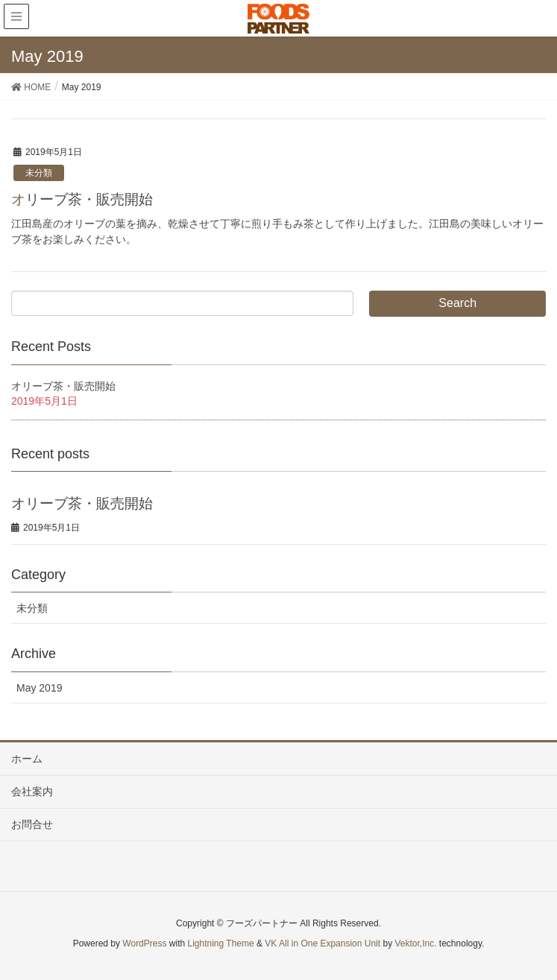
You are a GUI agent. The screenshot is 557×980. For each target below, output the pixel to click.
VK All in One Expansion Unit (322, 943)
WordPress (144, 943)
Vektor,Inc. (415, 943)
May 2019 (39, 688)
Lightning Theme (221, 943)
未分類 (39, 173)
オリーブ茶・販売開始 (82, 199)
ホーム (27, 759)
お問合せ (32, 824)
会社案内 (32, 791)
